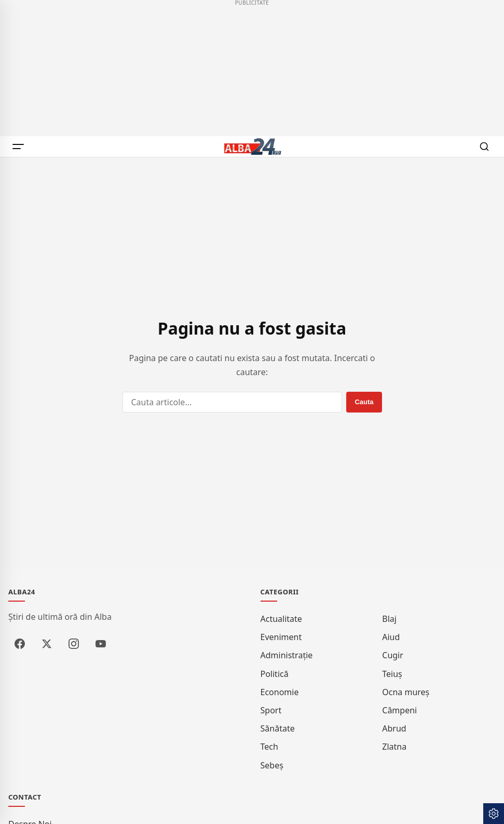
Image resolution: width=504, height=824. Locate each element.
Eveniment (281, 637)
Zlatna (394, 747)
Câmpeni (399, 710)
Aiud (391, 637)
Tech (269, 747)
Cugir (393, 655)
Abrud (394, 728)
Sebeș (272, 765)
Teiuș (392, 674)
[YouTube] (101, 644)
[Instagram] (74, 644)
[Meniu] (20, 147)
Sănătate (278, 728)
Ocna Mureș (406, 692)
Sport (271, 710)
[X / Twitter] (47, 644)
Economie (280, 692)
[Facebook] (20, 644)
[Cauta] (484, 147)
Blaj (389, 619)
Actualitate (281, 619)
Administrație (287, 655)
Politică (275, 674)
